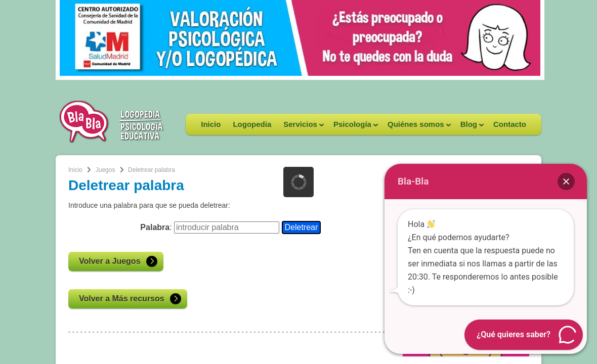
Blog (469, 127)
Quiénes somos (416, 127)
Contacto (510, 124)
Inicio (211, 124)
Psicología (353, 127)
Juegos (105, 170)
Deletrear (302, 227)
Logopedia (252, 124)
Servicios (301, 127)
